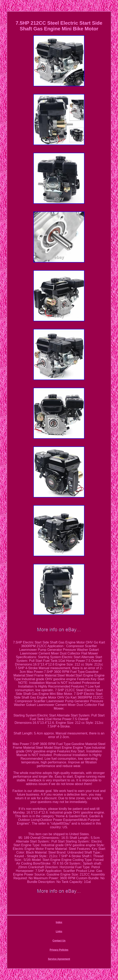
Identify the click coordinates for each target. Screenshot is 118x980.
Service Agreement (59, 959)
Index (59, 922)
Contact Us (59, 941)
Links (59, 931)
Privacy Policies (59, 950)
